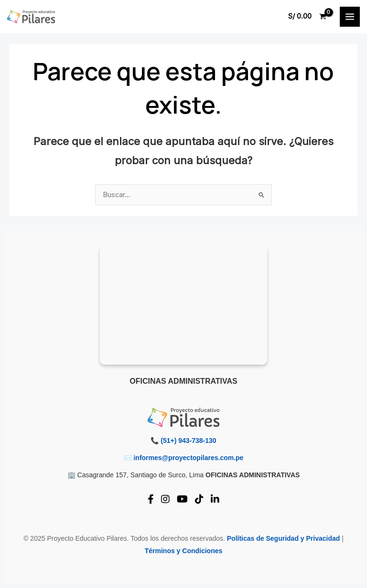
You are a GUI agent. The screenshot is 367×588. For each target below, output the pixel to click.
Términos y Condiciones (184, 551)
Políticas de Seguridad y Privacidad (284, 538)
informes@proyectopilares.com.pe (188, 458)
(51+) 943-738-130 (188, 441)
